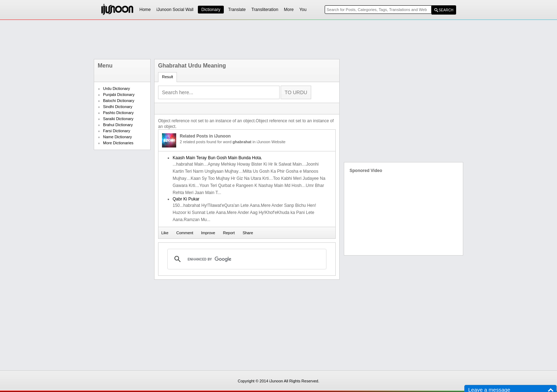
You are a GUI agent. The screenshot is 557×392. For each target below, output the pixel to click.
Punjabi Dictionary (119, 95)
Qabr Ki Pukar (186, 199)
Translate (237, 10)
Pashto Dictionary (118, 113)
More (289, 10)
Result (167, 77)
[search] (246, 259)
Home (145, 10)
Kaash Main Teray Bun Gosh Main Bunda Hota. (217, 158)
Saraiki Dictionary (118, 119)
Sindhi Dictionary (118, 107)
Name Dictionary (117, 137)
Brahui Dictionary (118, 125)
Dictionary (211, 10)
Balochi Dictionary (119, 101)
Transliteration (265, 10)
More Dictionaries (118, 143)
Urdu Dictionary (117, 88)
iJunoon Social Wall (175, 10)
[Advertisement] (278, 39)
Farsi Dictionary (117, 131)
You (303, 10)
